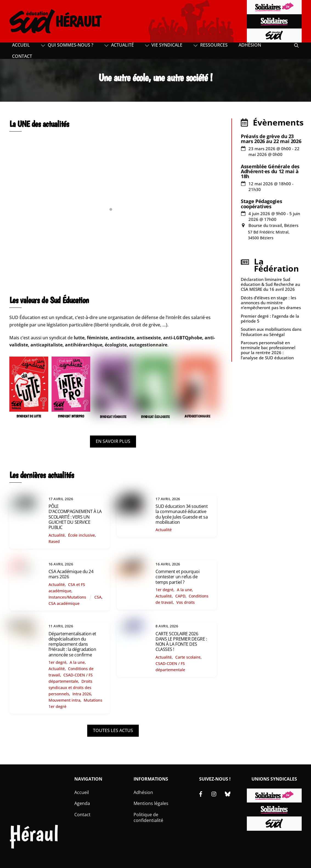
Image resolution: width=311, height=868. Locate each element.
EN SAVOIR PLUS (113, 441)
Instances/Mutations (67, 597)
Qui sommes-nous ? (67, 45)
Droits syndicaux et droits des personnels (70, 688)
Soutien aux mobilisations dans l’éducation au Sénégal (271, 332)
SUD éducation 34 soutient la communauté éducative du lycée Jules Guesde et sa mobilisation (182, 514)
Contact (22, 56)
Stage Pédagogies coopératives (261, 204)
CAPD (180, 596)
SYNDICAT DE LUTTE (29, 416)
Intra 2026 (82, 694)
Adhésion (250, 45)
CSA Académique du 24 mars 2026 (71, 574)
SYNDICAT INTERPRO (71, 416)
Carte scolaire (188, 657)
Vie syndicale (164, 45)
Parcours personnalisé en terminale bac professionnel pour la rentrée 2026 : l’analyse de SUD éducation (268, 350)
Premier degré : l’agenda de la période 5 (270, 318)
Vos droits (186, 602)
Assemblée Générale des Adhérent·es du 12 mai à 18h (270, 171)
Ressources (210, 45)
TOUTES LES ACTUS (113, 730)
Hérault (34, 837)
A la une (184, 590)
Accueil (21, 45)
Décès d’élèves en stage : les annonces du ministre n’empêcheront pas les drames (271, 303)
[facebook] (201, 793)
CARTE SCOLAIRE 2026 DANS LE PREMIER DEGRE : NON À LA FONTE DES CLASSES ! (181, 642)
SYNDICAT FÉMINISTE (113, 417)
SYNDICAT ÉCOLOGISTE (155, 417)
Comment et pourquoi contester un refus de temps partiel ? (177, 577)
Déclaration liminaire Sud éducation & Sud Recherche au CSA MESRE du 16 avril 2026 (270, 284)
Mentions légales (151, 803)
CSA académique (64, 603)
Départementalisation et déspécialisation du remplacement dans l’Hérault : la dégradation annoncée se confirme (72, 644)
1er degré (164, 590)
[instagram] (214, 793)
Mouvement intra (64, 700)
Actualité (119, 45)
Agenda (82, 803)
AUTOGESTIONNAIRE (197, 416)
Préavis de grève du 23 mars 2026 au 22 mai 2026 (271, 139)
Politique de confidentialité (148, 817)
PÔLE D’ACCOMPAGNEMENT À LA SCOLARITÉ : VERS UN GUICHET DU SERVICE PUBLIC (75, 517)
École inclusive (81, 535)
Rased (54, 541)
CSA (98, 597)
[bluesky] (228, 793)
